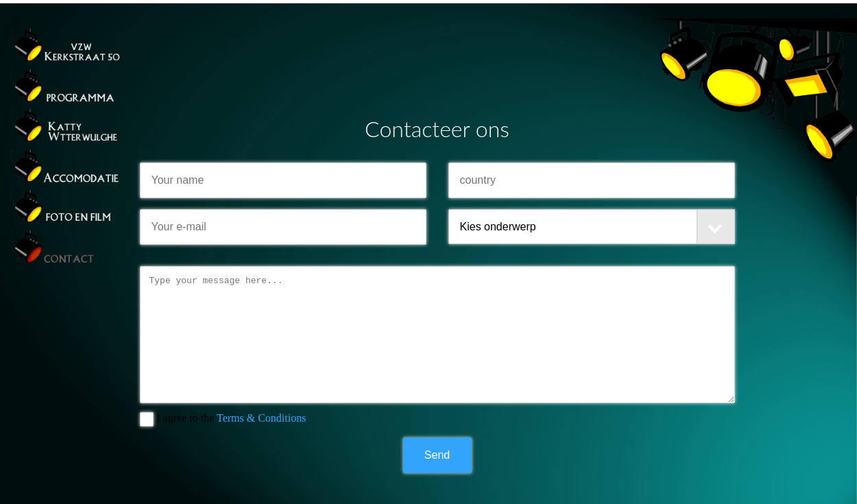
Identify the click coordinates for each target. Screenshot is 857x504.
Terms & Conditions (261, 418)
